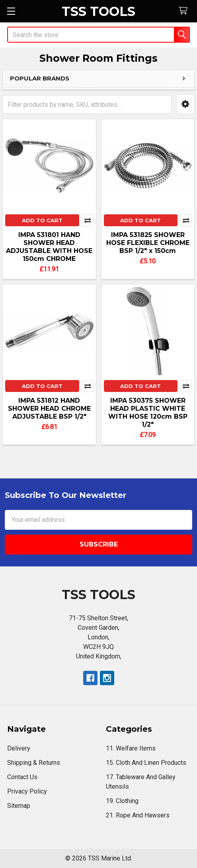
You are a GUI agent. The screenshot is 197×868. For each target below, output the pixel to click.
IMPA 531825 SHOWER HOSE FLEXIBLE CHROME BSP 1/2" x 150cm (148, 243)
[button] (185, 104)
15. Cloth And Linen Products (146, 763)
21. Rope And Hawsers (138, 815)
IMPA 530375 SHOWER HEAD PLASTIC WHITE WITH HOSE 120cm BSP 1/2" (148, 412)
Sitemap (19, 806)
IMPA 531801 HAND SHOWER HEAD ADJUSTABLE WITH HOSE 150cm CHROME (49, 247)
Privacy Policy (27, 791)
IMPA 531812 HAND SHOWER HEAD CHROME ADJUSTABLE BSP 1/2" (49, 409)
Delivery (19, 748)
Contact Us (22, 777)
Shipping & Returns (34, 763)
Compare (88, 220)
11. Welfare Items (131, 748)
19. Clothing (122, 801)
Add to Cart (42, 220)
